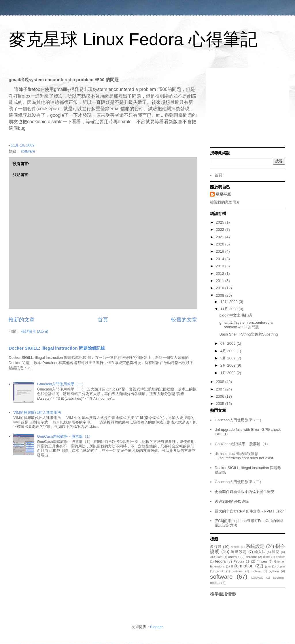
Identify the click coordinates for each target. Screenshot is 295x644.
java (268, 566)
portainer (238, 571)
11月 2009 (230, 309)
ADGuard (216, 557)
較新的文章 (22, 320)
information (242, 566)
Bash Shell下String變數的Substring (248, 334)
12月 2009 (230, 302)
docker (280, 557)
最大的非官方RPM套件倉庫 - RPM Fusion (249, 511)
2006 (221, 396)
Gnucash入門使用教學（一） (61, 384)
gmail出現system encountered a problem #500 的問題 (246, 325)
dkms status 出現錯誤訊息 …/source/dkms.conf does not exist (244, 456)
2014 (221, 259)
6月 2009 (228, 343)
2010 (221, 288)
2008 (221, 382)
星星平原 (223, 194)
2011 (221, 281)
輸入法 (260, 552)
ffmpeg (262, 561)
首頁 (103, 320)
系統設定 (255, 546)
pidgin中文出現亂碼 (236, 315)
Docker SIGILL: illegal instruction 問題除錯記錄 (57, 348)
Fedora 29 (242, 561)
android (234, 557)
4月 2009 (228, 351)
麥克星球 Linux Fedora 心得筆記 (133, 39)
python (274, 571)
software (28, 151)
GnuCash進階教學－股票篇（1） (65, 436)
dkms (267, 557)
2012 (221, 274)
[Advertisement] (247, 108)
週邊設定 (239, 552)
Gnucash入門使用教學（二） (239, 482)
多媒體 (216, 547)
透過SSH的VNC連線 (232, 501)
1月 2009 (228, 373)
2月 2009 (228, 365)
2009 (221, 295)
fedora (221, 561)
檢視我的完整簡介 (225, 202)
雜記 (276, 552)
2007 (221, 389)
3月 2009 (228, 358)
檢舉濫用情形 (223, 594)
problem (256, 571)
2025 (221, 222)
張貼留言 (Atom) (35, 331)
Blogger (156, 627)
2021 (221, 237)
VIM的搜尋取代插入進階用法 (37, 412)
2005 (221, 404)
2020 (221, 244)
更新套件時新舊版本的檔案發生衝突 (245, 492)
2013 (221, 266)
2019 (221, 251)
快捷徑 (235, 547)
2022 (221, 229)
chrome (251, 557)
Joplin (281, 566)
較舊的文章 (184, 320)
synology (257, 578)
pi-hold (220, 571)
